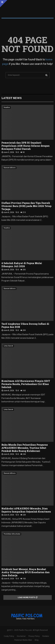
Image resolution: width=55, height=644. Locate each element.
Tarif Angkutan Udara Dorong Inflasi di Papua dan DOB (25, 325)
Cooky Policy (9, 636)
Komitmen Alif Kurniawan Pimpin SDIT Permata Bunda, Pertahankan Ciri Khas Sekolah (26, 384)
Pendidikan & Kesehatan (12, 534)
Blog (37, 640)
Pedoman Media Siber (23, 640)
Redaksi (46, 636)
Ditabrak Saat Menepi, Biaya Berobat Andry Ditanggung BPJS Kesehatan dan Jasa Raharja (26, 572)
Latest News (12, 98)
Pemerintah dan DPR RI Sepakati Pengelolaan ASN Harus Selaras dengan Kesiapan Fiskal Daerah (26, 146)
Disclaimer (21, 636)
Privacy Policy (34, 636)
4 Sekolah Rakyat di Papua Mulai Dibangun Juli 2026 (22, 265)
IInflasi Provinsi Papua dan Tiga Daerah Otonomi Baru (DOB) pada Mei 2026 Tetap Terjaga (26, 206)
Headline (7, 107)
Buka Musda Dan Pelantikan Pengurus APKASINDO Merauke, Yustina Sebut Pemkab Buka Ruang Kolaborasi (25, 448)
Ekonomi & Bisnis (10, 168)
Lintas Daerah (8, 346)
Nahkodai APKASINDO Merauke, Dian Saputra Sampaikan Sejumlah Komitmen (26, 510)
